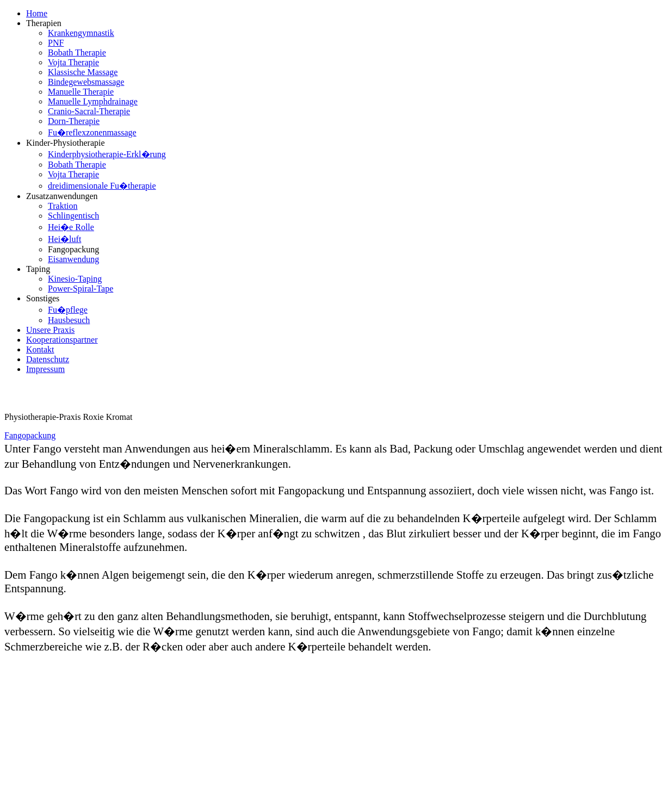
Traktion (63, 206)
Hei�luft (64, 239)
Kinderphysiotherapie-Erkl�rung (107, 154)
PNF (56, 43)
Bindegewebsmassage (86, 82)
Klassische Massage (83, 72)
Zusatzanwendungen (62, 196)
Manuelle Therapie (81, 92)
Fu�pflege (68, 310)
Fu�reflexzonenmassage (92, 132)
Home (37, 13)
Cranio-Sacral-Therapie (89, 111)
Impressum (45, 369)
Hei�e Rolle (71, 227)
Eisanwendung (73, 259)
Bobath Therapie (77, 52)
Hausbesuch (69, 320)
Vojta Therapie (73, 62)
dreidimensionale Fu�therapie (102, 186)
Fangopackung (30, 435)
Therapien (44, 23)
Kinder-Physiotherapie (66, 143)
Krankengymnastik (81, 33)
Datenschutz (48, 359)
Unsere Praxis (50, 330)
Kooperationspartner (62, 340)
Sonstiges (43, 298)
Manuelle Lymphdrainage (93, 101)
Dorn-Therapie (74, 121)
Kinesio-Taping (75, 279)
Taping (38, 269)
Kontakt (40, 349)
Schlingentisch (73, 216)
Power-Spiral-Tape (81, 289)
